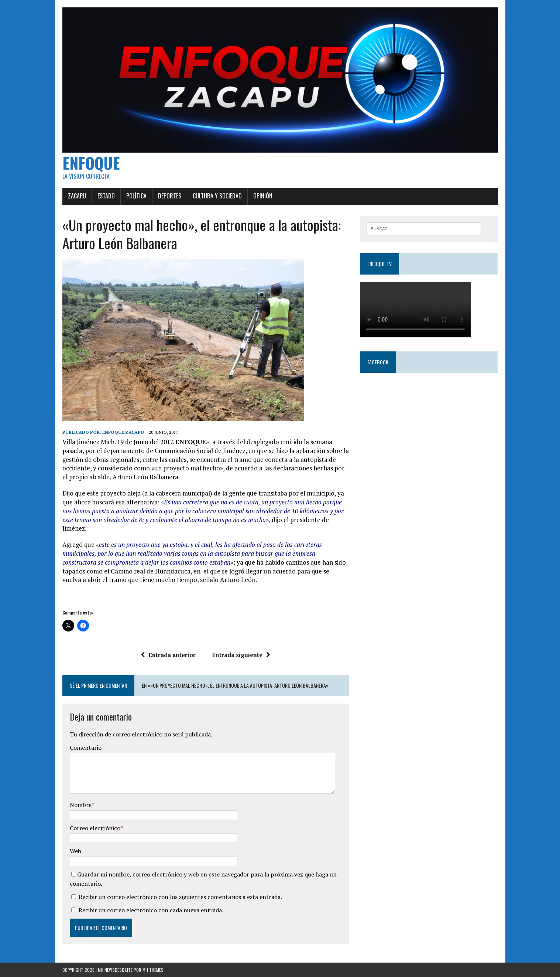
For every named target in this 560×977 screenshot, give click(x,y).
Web (75, 851)
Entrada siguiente (241, 655)
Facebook (378, 362)
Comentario (86, 748)
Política (136, 196)
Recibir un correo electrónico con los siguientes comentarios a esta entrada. (180, 897)
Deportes (170, 196)
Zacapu (77, 196)
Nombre (81, 805)
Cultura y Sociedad (217, 196)
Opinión (263, 196)
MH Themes (153, 970)
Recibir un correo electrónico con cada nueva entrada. (151, 910)
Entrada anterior (168, 655)
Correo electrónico (95, 828)
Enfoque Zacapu (123, 432)
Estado (106, 196)
